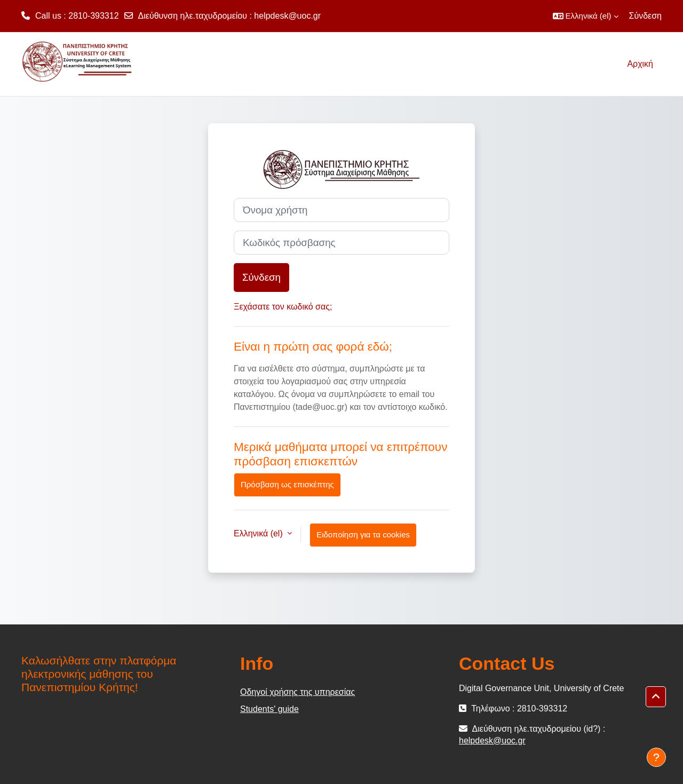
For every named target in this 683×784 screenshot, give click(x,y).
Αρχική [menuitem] (640, 64)
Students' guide (269, 709)
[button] (586, 16)
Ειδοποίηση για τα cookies (363, 534)
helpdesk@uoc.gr (287, 16)
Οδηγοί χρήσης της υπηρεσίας (297, 692)
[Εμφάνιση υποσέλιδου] (656, 757)
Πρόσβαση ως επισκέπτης (287, 484)
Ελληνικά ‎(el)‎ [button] (259, 533)
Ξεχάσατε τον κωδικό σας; (283, 307)
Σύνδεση (645, 16)
